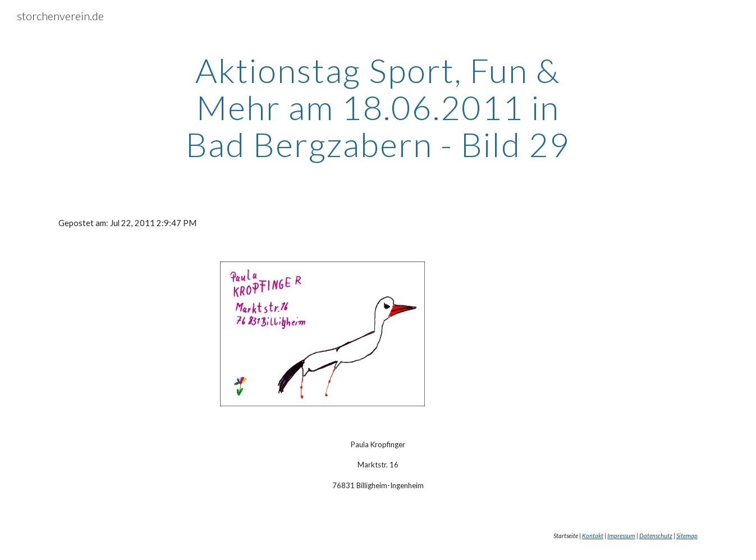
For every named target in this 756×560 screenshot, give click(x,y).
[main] (378, 107)
